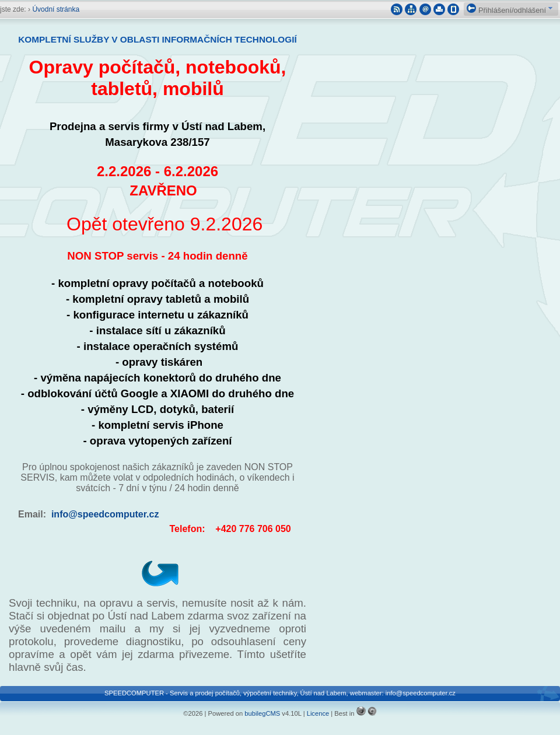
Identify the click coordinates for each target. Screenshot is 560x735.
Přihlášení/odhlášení (506, 10)
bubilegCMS (262, 713)
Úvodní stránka (56, 9)
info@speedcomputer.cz (105, 514)
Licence (318, 713)
